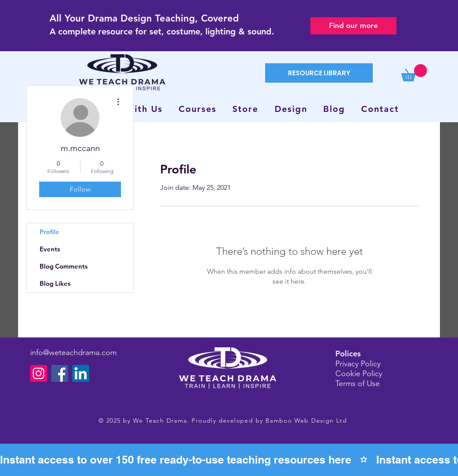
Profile (50, 232)
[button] (414, 73)
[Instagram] (39, 373)
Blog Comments (64, 266)
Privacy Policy (358, 364)
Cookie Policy (359, 374)
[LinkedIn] (81, 373)
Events (50, 249)
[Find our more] (353, 26)
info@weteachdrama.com (73, 352)
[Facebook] (60, 373)
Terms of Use (357, 383)
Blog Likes (55, 283)
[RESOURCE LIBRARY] (319, 73)
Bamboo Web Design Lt (304, 420)
